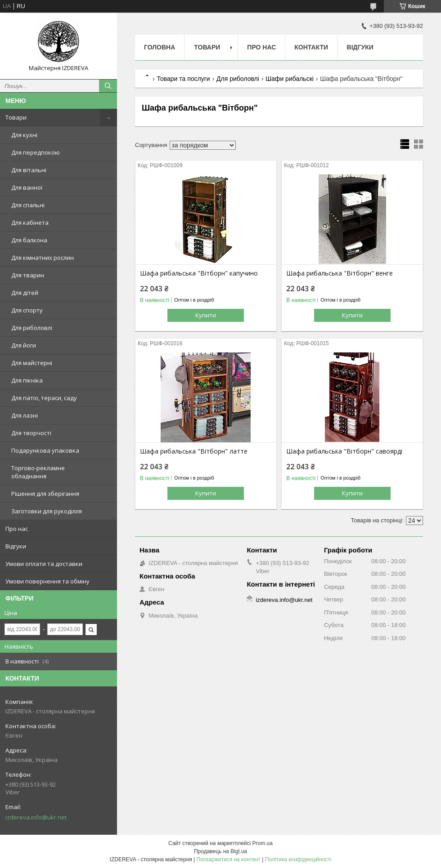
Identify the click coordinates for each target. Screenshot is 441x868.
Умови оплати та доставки (44, 564)
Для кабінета (30, 223)
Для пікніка (27, 380)
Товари (16, 117)
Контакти (311, 47)
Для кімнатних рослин (43, 258)
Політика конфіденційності (298, 859)
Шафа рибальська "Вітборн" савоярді (344, 451)
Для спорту (27, 310)
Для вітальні (29, 170)
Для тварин (28, 275)
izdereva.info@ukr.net (36, 817)
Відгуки (16, 546)
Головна (160, 47)
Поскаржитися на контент (229, 859)
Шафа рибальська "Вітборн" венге (340, 273)
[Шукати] (108, 86)
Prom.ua (263, 843)
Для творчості (31, 433)
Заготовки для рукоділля (47, 511)
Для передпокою (36, 152)
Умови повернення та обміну (47, 581)
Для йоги (24, 345)
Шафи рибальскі (290, 79)
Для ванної (27, 187)
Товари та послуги (183, 79)
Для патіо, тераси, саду (44, 398)
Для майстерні (32, 363)
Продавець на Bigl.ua (220, 851)
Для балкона (29, 240)
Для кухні (24, 135)
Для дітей (25, 293)
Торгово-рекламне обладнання (38, 472)
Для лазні (25, 415)
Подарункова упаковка (45, 450)
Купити (206, 315)
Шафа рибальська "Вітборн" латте (194, 451)
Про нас (17, 529)
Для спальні (28, 205)
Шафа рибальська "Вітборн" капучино (199, 273)
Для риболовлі (32, 328)
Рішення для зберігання (45, 494)
